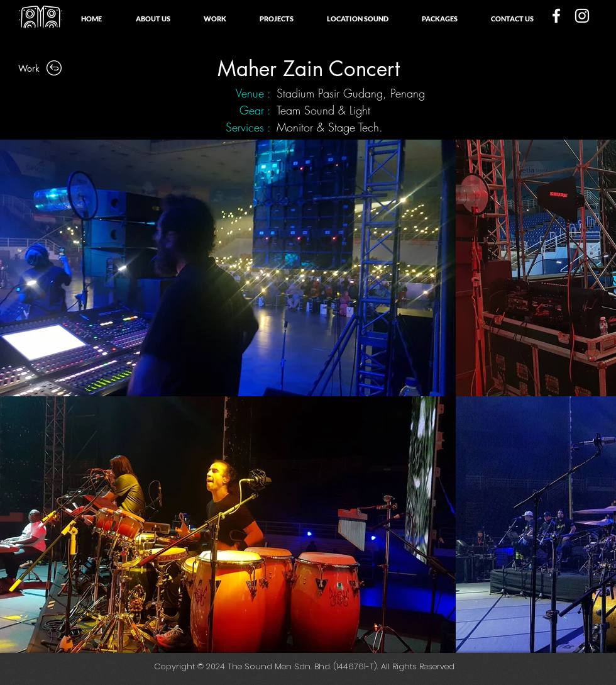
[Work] (41, 68)
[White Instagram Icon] (582, 16)
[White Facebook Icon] (556, 16)
